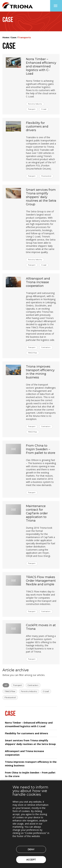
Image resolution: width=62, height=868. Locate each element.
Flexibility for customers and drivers (37, 127)
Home (6, 37)
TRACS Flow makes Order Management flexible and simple (41, 581)
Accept (31, 860)
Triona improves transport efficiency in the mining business (40, 372)
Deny (31, 849)
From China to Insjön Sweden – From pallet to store (41, 449)
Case (13, 37)
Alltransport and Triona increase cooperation (38, 282)
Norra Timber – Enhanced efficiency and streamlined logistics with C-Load (41, 66)
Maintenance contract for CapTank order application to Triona (37, 513)
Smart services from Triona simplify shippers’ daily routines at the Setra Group (41, 197)
